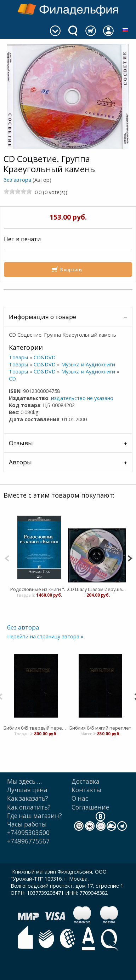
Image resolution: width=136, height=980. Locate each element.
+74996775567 (28, 841)
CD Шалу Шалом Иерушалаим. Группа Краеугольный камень (97, 589)
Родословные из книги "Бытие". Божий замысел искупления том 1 (39, 589)
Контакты (86, 790)
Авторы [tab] (20, 462)
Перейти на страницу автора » (45, 636)
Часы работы (27, 824)
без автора (17, 180)
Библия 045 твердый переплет (36, 728)
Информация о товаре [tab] (42, 317)
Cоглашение (90, 807)
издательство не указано (82, 398)
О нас (80, 798)
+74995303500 (28, 833)
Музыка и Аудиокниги (88, 364)
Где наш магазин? (35, 816)
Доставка (86, 781)
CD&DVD (45, 357)
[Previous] (7, 558)
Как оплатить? (29, 807)
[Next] (130, 558)
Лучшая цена (27, 790)
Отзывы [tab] (21, 443)
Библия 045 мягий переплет (100, 728)
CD (12, 379)
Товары (18, 357)
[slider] (18, 191)
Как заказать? (28, 798)
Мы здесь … (24, 781)
